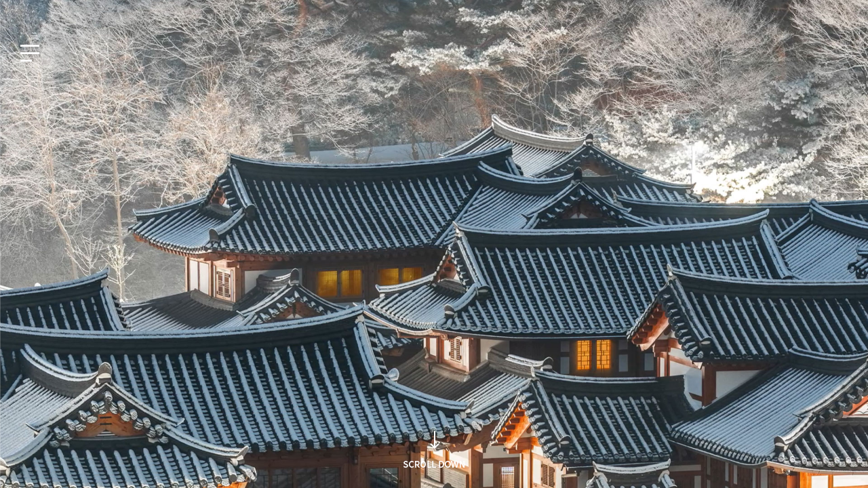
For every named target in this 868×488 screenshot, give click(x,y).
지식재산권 (722, 12)
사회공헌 (775, 12)
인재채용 (826, 12)
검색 (633, 271)
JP (83, 12)
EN (54, 12)
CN (113, 12)
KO (24, 12)
